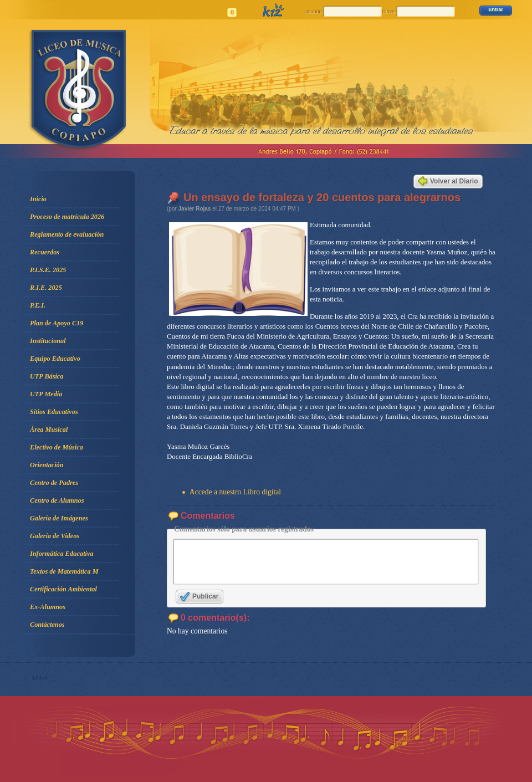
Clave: (389, 12)
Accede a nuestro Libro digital (235, 492)
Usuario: (314, 12)
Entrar (496, 9)
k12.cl (40, 686)
